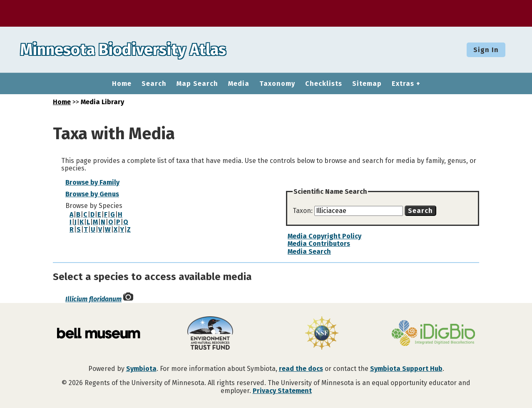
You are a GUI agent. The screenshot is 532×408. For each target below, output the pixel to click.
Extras (403, 84)
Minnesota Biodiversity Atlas (129, 50)
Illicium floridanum (93, 299)
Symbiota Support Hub (406, 369)
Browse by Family (92, 182)
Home (122, 84)
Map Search (197, 84)
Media (239, 84)
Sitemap (367, 84)
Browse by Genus (92, 194)
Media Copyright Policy (324, 236)
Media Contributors (319, 244)
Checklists (324, 84)
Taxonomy (277, 84)
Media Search (309, 252)
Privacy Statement (282, 391)
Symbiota (141, 369)
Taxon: (303, 211)
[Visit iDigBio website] (433, 334)
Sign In (486, 50)
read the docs (301, 369)
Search (154, 84)
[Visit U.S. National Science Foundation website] (322, 334)
